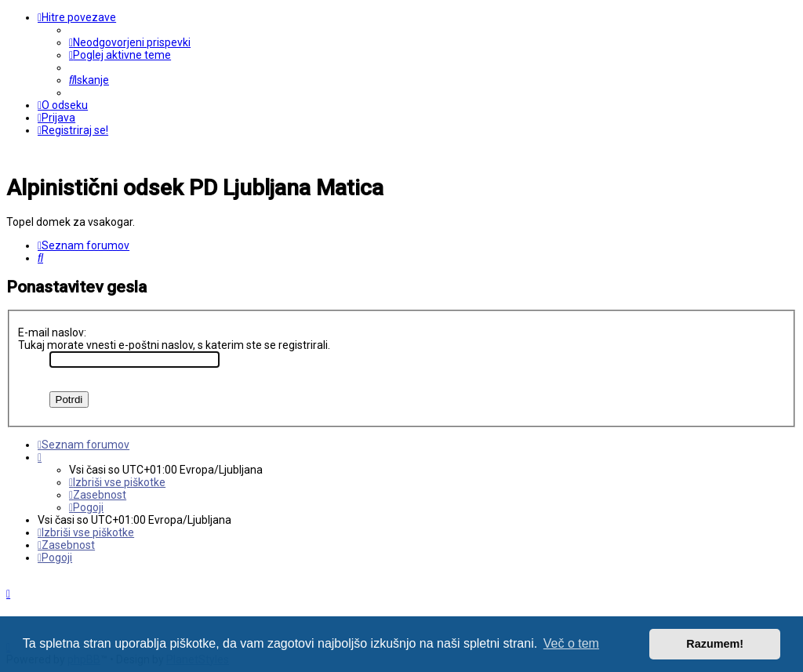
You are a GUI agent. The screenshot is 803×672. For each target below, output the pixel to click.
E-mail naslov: (52, 332)
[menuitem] (130, 42)
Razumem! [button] (715, 644)
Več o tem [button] (571, 643)
